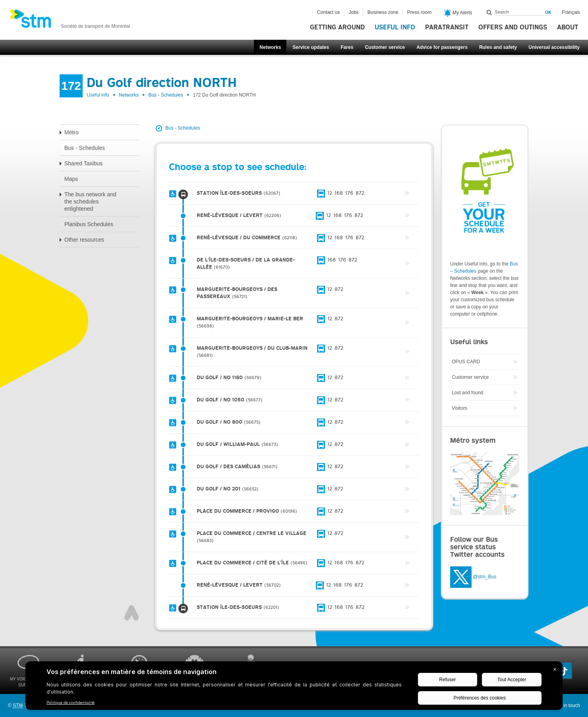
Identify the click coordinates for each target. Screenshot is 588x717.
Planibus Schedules (89, 224)
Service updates (311, 47)
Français (571, 12)
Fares (347, 47)
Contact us (328, 12)
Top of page (132, 613)
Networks (270, 47)
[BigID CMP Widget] (294, 688)
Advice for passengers (442, 47)
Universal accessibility (554, 47)
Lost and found (467, 393)
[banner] (70, 21)
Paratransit (447, 27)
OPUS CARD (466, 362)
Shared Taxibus (83, 163)
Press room (419, 12)
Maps (71, 179)
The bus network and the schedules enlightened (90, 202)
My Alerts (458, 13)
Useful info (395, 27)
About (568, 27)
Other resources (84, 240)
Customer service (385, 47)
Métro (72, 132)
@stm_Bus (485, 577)
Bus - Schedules (165, 95)
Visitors (459, 408)
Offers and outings (513, 27)
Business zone (383, 12)
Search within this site (489, 12)
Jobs (353, 12)
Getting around (337, 27)
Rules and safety (498, 47)
